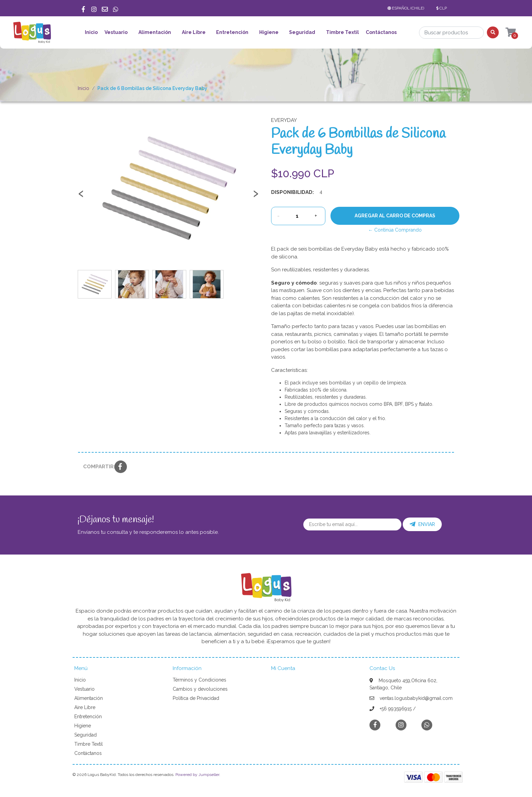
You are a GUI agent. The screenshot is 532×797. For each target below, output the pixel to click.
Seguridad (302, 32)
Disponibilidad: (292, 192)
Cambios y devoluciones (200, 689)
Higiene (269, 32)
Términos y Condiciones (199, 680)
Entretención (232, 32)
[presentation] (81, 197)
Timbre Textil (343, 32)
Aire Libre (194, 32)
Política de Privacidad (196, 698)
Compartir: (96, 467)
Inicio (91, 32)
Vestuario (116, 32)
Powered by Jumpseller (197, 775)
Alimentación (155, 32)
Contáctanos (381, 32)
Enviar (422, 524)
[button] (407, 8)
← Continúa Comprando (395, 230)
